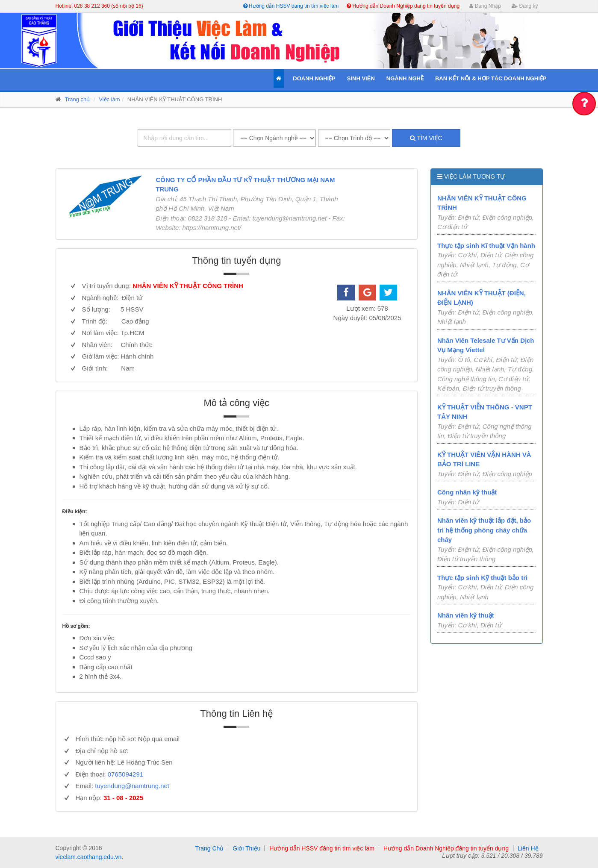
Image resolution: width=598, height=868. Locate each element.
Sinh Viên (361, 78)
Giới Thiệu (246, 848)
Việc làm (109, 99)
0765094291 (125, 774)
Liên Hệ (528, 848)
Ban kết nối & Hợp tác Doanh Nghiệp (491, 78)
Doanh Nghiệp (314, 78)
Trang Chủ (209, 848)
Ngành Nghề (405, 78)
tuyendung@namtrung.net (132, 786)
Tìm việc (426, 138)
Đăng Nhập (485, 6)
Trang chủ (78, 99)
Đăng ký (525, 6)
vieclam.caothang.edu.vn (89, 857)
